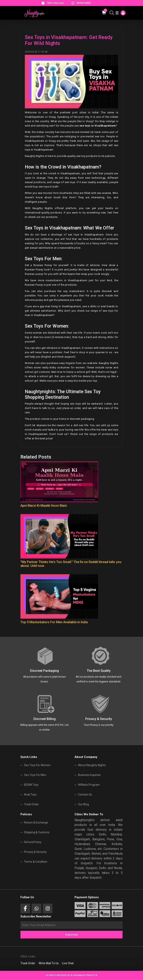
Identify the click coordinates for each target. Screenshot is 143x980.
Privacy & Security (35, 852)
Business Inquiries (89, 775)
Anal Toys (30, 795)
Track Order (31, 804)
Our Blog (84, 804)
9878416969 (84, 3)
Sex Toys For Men (35, 775)
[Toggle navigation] (117, 13)
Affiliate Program (89, 785)
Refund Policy (33, 842)
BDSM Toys (31, 785)
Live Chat (68, 963)
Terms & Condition (36, 862)
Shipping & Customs (37, 832)
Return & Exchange (36, 822)
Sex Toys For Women (37, 765)
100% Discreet (55, 3)
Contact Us (85, 795)
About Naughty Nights (92, 765)
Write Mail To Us (49, 963)
